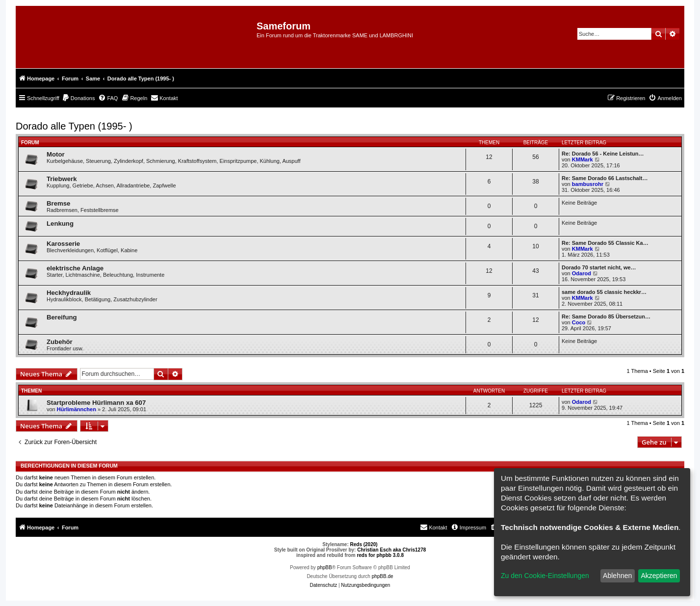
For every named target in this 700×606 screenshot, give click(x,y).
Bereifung (62, 317)
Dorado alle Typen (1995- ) (74, 126)
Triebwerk (62, 179)
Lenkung (60, 224)
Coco (579, 322)
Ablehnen (617, 576)
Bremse (58, 203)
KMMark (583, 159)
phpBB (325, 567)
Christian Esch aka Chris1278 (391, 550)
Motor (56, 154)
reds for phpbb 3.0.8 (380, 555)
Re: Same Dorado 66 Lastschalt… (605, 178)
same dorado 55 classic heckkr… (604, 292)
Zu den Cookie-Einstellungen (545, 576)
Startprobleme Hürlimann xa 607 (96, 403)
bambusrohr (588, 184)
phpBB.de (383, 576)
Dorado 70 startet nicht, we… (599, 267)
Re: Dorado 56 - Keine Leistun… (603, 154)
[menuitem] (78, 98)
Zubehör (60, 342)
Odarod (582, 273)
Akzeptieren (659, 576)
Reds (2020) (364, 544)
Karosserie (63, 244)
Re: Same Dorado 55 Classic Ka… (605, 243)
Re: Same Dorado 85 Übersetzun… (606, 316)
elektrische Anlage (75, 268)
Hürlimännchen (77, 409)
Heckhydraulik (69, 293)
